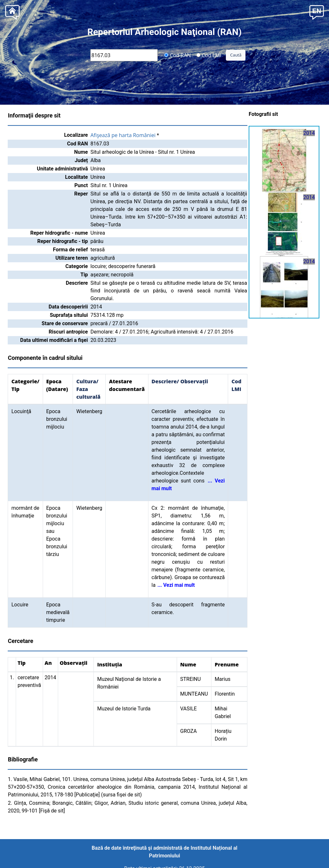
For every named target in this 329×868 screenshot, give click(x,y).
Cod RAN (178, 55)
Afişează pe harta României (123, 135)
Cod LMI (209, 55)
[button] (317, 12)
